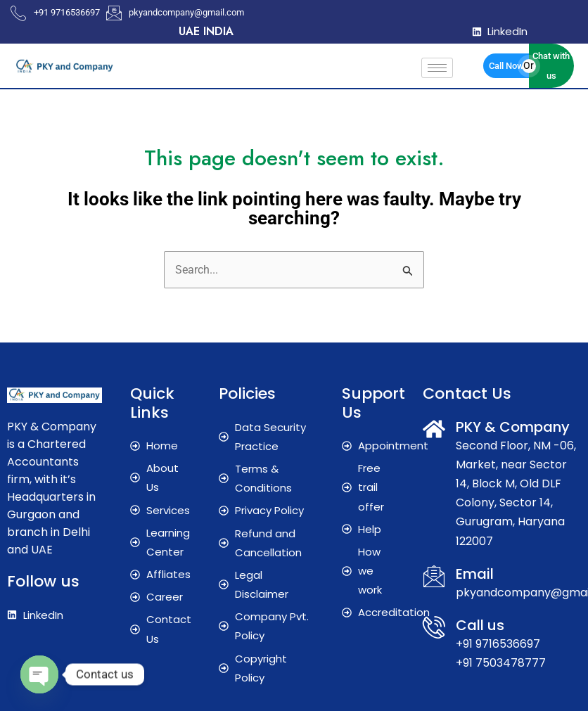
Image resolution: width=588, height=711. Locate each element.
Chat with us (551, 65)
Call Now (506, 66)
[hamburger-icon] (437, 68)
